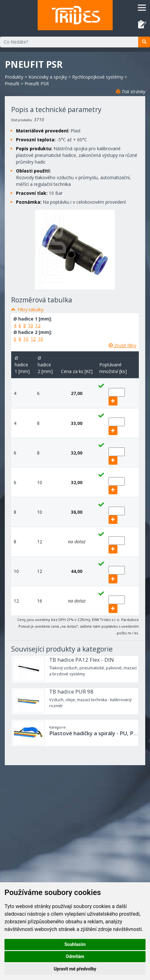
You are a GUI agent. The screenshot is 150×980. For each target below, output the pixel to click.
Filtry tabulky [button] (30, 310)
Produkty (14, 77)
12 (38, 325)
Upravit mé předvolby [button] (75, 969)
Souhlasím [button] (75, 944)
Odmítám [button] (75, 956)
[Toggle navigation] (142, 7)
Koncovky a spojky (48, 77)
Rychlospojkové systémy (98, 77)
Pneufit (12, 84)
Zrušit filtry (122, 345)
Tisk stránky (131, 92)
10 (31, 325)
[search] (144, 42)
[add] (113, 401)
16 (41, 339)
